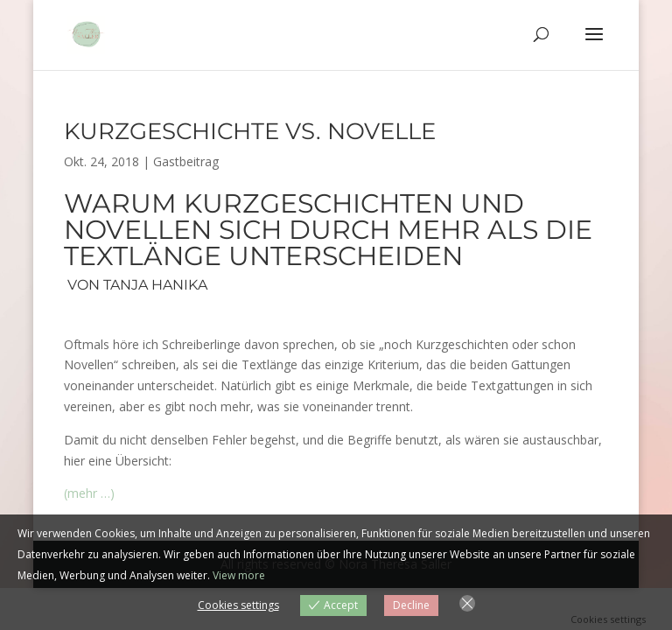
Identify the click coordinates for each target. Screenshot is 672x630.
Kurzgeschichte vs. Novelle (250, 131)
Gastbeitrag (186, 161)
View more (239, 575)
